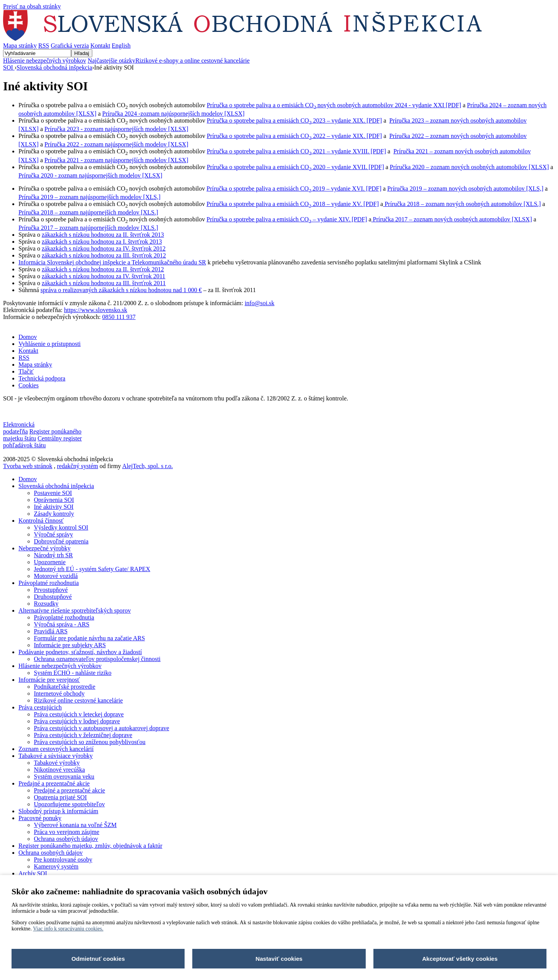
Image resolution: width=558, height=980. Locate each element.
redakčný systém (77, 466)
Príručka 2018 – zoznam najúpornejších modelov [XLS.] (88, 212)
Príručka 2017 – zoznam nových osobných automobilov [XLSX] (452, 219)
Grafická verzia (70, 46)
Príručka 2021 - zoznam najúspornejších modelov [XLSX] (117, 160)
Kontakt (100, 46)
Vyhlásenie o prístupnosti (50, 344)
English (121, 46)
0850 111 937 (119, 317)
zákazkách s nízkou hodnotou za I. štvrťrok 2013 (102, 242)
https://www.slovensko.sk (95, 310)
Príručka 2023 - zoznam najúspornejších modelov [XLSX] (117, 129)
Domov (28, 337)
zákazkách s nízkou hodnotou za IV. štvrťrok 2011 (103, 276)
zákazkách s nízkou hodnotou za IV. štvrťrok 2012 (103, 248)
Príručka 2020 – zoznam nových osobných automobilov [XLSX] (470, 167)
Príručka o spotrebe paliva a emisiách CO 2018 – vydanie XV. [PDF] (293, 204)
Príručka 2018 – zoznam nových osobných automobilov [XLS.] (462, 204)
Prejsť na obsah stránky (32, 6)
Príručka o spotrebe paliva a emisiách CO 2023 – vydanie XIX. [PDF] (294, 120)
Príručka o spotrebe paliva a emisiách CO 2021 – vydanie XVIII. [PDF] (296, 151)
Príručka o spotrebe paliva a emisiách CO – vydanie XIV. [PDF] (287, 219)
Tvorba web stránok (28, 466)
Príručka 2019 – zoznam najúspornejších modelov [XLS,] (89, 197)
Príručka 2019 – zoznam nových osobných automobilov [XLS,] (465, 189)
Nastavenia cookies (27, 411)
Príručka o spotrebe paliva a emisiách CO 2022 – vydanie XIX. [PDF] (294, 136)
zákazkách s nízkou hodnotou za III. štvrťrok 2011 (104, 283)
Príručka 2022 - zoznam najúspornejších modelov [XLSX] (117, 144)
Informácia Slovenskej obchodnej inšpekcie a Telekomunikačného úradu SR (112, 262)
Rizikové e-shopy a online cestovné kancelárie (192, 61)
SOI (9, 67)
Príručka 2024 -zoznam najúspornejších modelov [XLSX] (173, 114)
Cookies (28, 385)
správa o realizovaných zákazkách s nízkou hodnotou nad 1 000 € (121, 290)
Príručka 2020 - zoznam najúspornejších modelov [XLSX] (90, 175)
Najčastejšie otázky (112, 61)
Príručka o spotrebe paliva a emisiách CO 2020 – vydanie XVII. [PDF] (296, 167)
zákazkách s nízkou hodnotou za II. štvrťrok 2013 (103, 235)
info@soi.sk (259, 303)
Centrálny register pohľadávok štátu (42, 442)
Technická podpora (42, 378)
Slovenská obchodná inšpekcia (54, 67)
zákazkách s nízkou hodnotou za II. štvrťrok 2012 (103, 269)
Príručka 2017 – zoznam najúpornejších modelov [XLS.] (88, 228)
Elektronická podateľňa (19, 428)
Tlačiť (26, 371)
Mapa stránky (20, 46)
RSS (44, 46)
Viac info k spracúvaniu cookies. (68, 929)
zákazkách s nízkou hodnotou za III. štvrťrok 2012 (104, 255)
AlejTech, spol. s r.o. (148, 466)
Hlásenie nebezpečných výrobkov (45, 61)
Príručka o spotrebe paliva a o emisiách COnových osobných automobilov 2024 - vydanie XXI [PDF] (334, 105)
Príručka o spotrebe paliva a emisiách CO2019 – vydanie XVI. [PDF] (294, 189)
